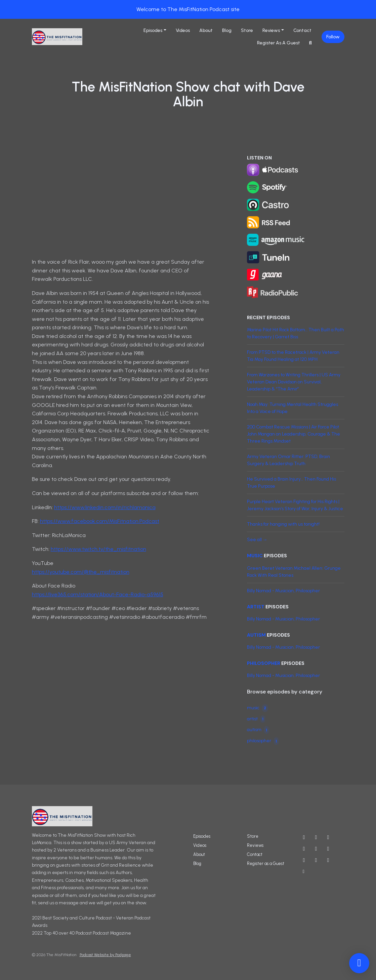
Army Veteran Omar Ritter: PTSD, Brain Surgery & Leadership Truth (288, 460)
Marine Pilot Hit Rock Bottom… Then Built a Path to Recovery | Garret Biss (296, 333)
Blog (227, 30)
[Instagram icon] (328, 837)
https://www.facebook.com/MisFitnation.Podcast (100, 521)
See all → (257, 540)
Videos (183, 30)
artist (256, 607)
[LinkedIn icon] (304, 860)
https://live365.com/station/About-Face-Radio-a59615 (98, 594)
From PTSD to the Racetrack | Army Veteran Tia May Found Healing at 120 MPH (293, 356)
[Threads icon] (316, 849)
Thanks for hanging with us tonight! (283, 524)
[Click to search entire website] (310, 43)
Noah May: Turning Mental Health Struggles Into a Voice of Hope (293, 408)
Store (247, 30)
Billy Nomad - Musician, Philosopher (283, 591)
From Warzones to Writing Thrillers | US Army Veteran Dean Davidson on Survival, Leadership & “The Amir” (294, 382)
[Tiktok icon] (328, 860)
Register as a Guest (279, 43)
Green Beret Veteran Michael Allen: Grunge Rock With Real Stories (294, 572)
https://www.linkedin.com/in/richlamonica (105, 507)
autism (256, 635)
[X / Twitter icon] (316, 837)
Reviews (271, 30)
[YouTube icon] (304, 837)
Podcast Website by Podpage (105, 955)
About (206, 30)
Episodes (153, 30)
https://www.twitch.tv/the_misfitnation (98, 549)
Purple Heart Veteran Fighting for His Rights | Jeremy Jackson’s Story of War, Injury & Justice (295, 505)
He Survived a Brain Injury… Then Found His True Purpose (291, 483)
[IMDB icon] (328, 849)
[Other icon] (305, 872)
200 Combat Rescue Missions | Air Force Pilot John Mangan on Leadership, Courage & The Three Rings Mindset (294, 434)
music (255, 556)
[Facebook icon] (304, 849)
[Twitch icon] (316, 860)
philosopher (264, 663)
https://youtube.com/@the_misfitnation (81, 572)
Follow (333, 37)
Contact (302, 30)
